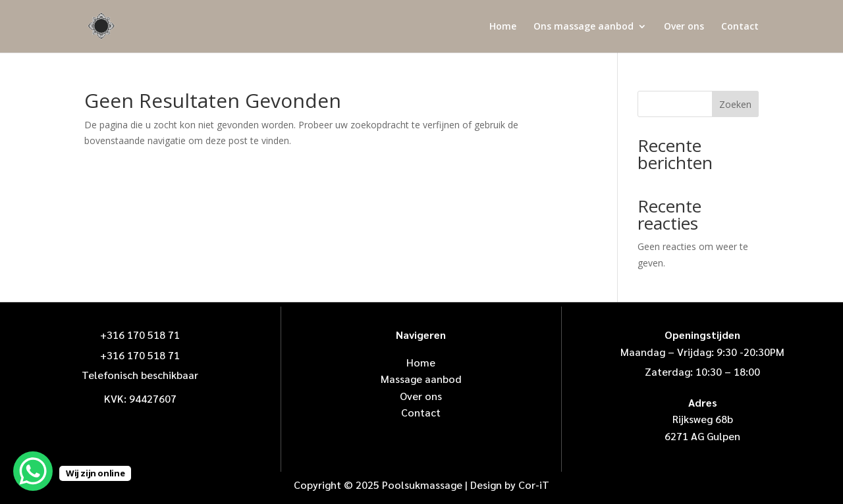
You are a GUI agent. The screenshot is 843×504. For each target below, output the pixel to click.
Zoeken (735, 104)
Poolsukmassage (422, 485)
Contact (740, 27)
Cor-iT (534, 485)
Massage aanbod (421, 379)
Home (503, 27)
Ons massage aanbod (584, 27)
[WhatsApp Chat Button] (33, 471)
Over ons (684, 27)
